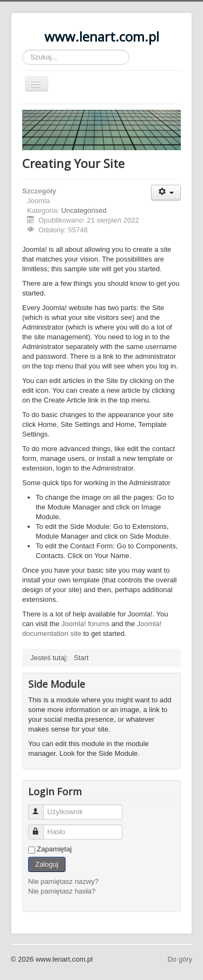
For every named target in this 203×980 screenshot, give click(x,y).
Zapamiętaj (54, 849)
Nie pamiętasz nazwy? (63, 881)
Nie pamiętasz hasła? (62, 891)
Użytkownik (41, 807)
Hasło (41, 827)
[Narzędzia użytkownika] (166, 193)
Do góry (180, 959)
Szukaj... (22, 50)
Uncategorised (84, 210)
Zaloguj (47, 864)
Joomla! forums (85, 624)
